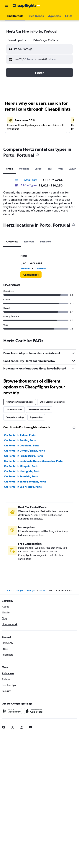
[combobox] (18, 40)
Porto (42, 590)
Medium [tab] (24, 169)
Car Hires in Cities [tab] (14, 410)
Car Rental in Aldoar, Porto (20, 435)
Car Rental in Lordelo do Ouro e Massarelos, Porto (33, 461)
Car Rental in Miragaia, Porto (21, 466)
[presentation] (37, 155)
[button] (6, 6)
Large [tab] (38, 169)
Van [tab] (60, 169)
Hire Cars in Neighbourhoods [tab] (20, 402)
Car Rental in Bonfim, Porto (20, 440)
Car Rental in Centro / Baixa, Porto (24, 451)
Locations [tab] (46, 242)
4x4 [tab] (50, 169)
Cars (9, 590)
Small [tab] (10, 169)
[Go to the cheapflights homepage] (26, 6)
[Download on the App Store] (34, 711)
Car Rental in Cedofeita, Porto (22, 446)
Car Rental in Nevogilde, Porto (22, 471)
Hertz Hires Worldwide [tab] (39, 410)
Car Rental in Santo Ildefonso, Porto (25, 482)
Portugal (31, 590)
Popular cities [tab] (36, 417)
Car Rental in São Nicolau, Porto (23, 487)
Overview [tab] (12, 242)
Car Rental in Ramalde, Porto (21, 476)
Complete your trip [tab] (15, 417)
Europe (19, 590)
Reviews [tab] (29, 242)
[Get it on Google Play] (12, 711)
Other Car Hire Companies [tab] (52, 402)
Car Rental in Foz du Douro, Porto (24, 456)
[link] (31, 275)
